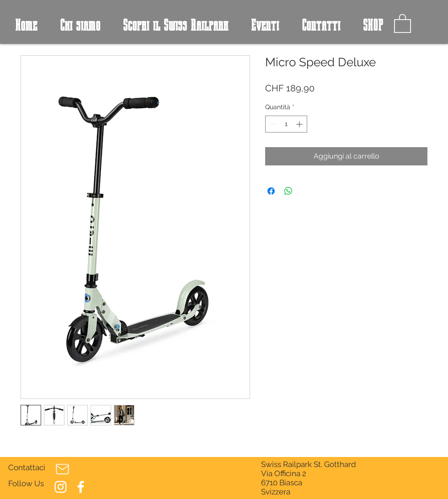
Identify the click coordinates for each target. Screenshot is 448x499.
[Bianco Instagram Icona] (61, 487)
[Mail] (62, 469)
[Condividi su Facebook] (271, 191)
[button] (403, 23)
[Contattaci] (28, 468)
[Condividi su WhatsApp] (288, 191)
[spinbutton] (286, 124)
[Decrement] (272, 124)
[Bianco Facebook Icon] (81, 487)
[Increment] (300, 124)
